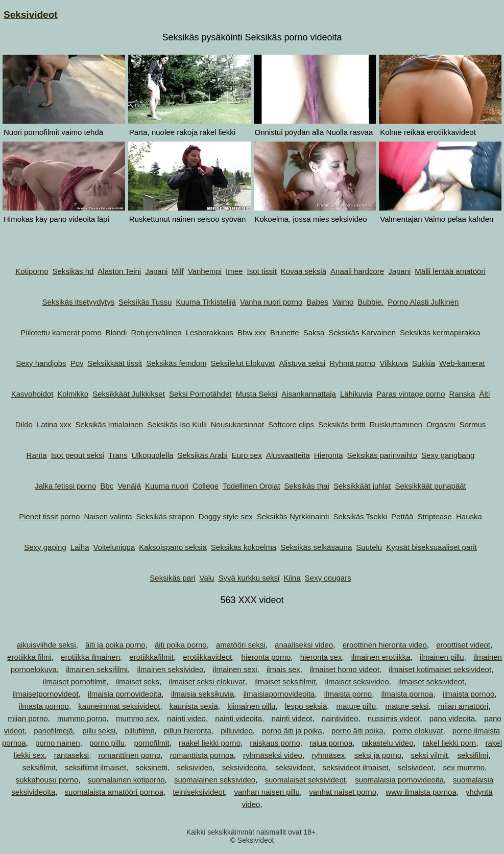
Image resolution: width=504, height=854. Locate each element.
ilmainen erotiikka (381, 657)
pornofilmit (152, 743)
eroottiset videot (463, 645)
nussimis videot (394, 718)
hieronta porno (266, 657)
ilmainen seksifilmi (97, 669)
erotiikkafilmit (151, 657)
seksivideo (195, 767)
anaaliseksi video (304, 645)
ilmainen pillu (442, 657)
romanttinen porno (130, 755)
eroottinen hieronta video (385, 645)
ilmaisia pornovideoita (125, 694)
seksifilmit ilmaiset (95, 767)
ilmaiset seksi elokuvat (207, 682)
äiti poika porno (181, 645)
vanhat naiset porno (343, 792)
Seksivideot (31, 15)
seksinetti (151, 767)
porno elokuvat (418, 731)
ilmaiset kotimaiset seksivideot (440, 669)
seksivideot (294, 767)
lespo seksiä (306, 706)
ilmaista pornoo (469, 694)
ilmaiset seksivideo (357, 682)
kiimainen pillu (251, 706)
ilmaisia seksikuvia (202, 694)
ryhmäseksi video (273, 755)
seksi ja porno (378, 755)
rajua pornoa (331, 743)
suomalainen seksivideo (215, 780)
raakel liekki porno (210, 743)
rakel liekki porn (449, 743)
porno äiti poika (357, 731)
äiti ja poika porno (115, 645)
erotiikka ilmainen (90, 657)
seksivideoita (244, 767)
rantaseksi (71, 755)
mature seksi (407, 706)
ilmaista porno (348, 694)
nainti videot (292, 718)
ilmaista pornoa (407, 694)
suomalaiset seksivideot (305, 780)
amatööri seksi (241, 645)
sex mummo (464, 767)
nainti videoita (238, 718)
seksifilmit (39, 767)
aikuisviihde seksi (46, 645)
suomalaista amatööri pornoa (114, 792)
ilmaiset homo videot (344, 669)
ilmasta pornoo (44, 706)
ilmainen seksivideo (170, 669)
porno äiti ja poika (292, 731)
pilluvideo (237, 731)
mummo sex (137, 718)
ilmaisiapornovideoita (279, 694)
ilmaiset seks (137, 682)
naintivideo (340, 718)
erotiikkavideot (207, 657)
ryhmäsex (328, 755)
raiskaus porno (275, 743)
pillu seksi (99, 731)
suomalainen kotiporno (126, 780)
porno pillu (107, 743)
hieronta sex (321, 657)
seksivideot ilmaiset (355, 767)
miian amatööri (463, 706)
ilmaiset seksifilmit (285, 682)
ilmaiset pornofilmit (75, 682)
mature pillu (356, 706)
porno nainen (58, 743)
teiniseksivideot (199, 792)
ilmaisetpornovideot (45, 694)
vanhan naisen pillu (267, 792)
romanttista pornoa (202, 755)
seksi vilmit (430, 755)
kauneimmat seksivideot (119, 706)
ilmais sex (283, 669)
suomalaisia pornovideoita (399, 780)
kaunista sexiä (194, 706)
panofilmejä (53, 731)
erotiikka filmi (29, 657)
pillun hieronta (187, 731)
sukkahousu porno (47, 780)
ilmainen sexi (235, 669)
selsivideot (416, 767)
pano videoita (452, 718)
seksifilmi (473, 755)
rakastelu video (388, 743)
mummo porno (82, 718)
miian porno (28, 718)
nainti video (186, 718)
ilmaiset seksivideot (431, 682)
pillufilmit (140, 731)
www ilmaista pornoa (421, 792)
